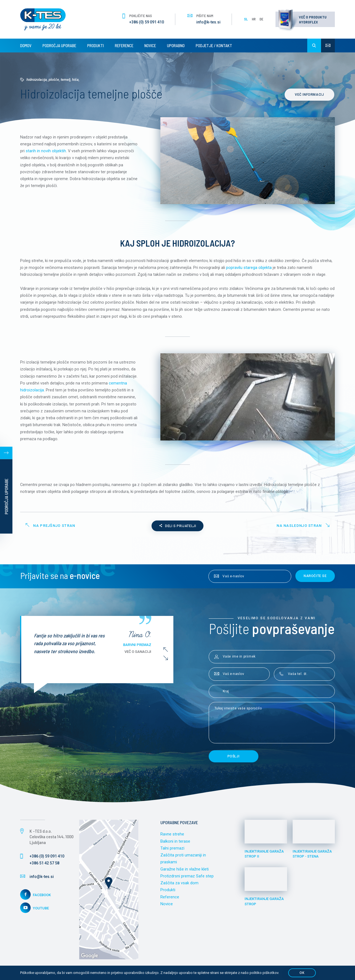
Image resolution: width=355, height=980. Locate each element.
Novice (150, 46)
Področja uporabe (59, 46)
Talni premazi (172, 850)
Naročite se (315, 578)
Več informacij (310, 95)
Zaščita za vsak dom (179, 885)
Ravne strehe (172, 836)
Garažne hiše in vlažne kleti (185, 871)
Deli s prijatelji (178, 528)
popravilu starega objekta (249, 268)
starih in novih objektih (46, 151)
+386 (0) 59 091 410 (147, 22)
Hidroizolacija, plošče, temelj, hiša (53, 80)
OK (302, 973)
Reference (124, 46)
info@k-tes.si (208, 22)
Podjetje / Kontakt (214, 46)
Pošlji (234, 758)
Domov (26, 46)
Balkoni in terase (175, 843)
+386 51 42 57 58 (44, 865)
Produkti (96, 46)
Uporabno (176, 46)
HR (254, 19)
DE (261, 19)
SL (246, 19)
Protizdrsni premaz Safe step (187, 878)
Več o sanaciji (140, 653)
